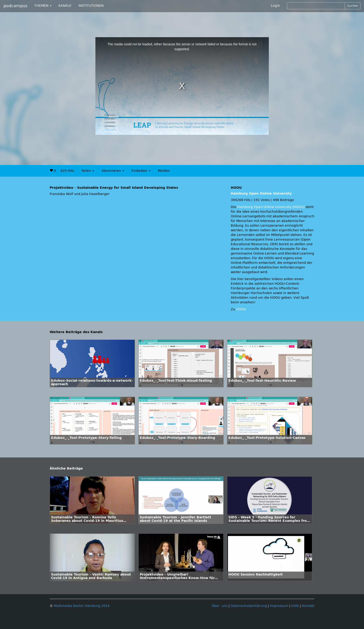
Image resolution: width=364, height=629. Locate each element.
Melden (164, 171)
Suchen (353, 6)
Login (275, 6)
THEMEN (43, 6)
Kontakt (308, 606)
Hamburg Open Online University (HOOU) (271, 207)
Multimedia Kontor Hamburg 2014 (82, 606)
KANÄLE (65, 6)
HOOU (241, 309)
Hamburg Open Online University (261, 194)
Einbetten (141, 171)
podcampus (15, 6)
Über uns (220, 606)
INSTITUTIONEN (91, 6)
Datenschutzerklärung (249, 606)
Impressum (279, 606)
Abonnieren (113, 171)
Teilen (88, 171)
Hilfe (295, 606)
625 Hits (67, 171)
